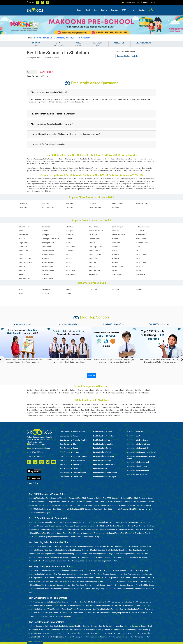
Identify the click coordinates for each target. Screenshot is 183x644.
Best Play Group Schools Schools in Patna (123, 585)
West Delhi (69, 208)
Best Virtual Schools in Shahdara (83, 393)
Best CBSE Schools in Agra (39, 513)
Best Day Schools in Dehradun (78, 633)
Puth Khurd (116, 247)
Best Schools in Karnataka (70, 465)
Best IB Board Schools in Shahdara (87, 404)
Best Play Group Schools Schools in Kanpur (89, 585)
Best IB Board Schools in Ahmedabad (112, 526)
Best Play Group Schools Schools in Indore (129, 578)
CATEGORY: (98, 44)
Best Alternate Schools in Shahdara (143, 404)
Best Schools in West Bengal (105, 477)
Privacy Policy (32, 483)
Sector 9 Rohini (94, 270)
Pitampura (116, 243)
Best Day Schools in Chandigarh (70, 637)
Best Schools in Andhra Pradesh (73, 432)
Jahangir (22, 239)
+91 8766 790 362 (35, 452)
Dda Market (140, 231)
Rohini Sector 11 (25, 251)
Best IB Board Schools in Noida (63, 537)
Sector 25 (92, 263)
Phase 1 (68, 243)
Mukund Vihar (141, 239)
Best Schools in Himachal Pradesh (74, 456)
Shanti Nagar (117, 274)
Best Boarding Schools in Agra (106, 561)
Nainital (22, 293)
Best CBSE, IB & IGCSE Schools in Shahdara (70, 407)
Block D (21, 231)
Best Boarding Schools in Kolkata (96, 546)
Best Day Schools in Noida (119, 637)
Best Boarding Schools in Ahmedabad (113, 550)
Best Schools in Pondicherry (138, 440)
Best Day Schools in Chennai (136, 626)
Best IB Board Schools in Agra (89, 537)
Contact (142, 10)
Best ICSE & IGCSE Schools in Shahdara (65, 410)
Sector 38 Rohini (141, 263)
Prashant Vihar (48, 247)
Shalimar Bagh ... (95, 274)
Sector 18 (116, 259)
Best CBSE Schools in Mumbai (64, 502)
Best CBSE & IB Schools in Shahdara (40, 407)
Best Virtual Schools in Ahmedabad (100, 606)
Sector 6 (68, 267)
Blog (96, 10)
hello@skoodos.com (132, 2)
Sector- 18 (116, 270)
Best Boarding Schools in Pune (57, 550)
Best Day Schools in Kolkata (86, 626)
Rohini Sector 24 (71, 251)
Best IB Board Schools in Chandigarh (129, 533)
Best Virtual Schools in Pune (47, 606)
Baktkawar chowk (142, 227)
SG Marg (22, 274)
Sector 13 (116, 255)
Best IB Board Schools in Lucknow (141, 526)
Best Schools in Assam (69, 436)
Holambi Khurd (141, 235)
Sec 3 (137, 251)
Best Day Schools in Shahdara (78, 38)
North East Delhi (118, 204)
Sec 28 (115, 251)
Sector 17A (93, 259)
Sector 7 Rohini (118, 267)
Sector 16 (69, 259)
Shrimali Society (25, 278)
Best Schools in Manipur (103, 432)
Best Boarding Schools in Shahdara (91, 390)
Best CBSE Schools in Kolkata (90, 498)
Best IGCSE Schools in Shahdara (93, 410)
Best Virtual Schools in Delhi (40, 602)
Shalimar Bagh (71, 274)
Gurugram (46, 289)
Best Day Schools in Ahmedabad (82, 630)
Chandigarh (140, 289)
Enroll (133, 10)
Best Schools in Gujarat (69, 448)
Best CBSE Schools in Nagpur (64, 505)
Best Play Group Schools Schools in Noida (108, 589)
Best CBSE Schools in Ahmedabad (91, 502)
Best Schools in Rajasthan (103, 456)
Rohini (138, 247)
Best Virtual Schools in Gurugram (134, 613)
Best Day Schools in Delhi (39, 626)
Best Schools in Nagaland (103, 444)
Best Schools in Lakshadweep (138, 444)
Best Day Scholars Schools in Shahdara (110, 393)
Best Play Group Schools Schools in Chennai (71, 574)
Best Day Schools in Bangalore (62, 626)
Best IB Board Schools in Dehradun (121, 530)
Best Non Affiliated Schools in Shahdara (62, 416)
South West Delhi (48, 208)
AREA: (79, 44)
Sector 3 (115, 263)
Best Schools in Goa (134, 436)
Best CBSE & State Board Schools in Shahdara (134, 407)
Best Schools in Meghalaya (104, 436)
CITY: (58, 44)
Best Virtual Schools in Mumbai (72, 606)
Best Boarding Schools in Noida (80, 561)
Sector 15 (46, 259)
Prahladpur (23, 247)
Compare (115, 10)
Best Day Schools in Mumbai (57, 630)
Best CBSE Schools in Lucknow (118, 502)
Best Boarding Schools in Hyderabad (125, 546)
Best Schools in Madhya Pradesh (73, 473)
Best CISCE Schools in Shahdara (61, 413)
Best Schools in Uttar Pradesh (105, 473)
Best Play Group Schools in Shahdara (63, 390)
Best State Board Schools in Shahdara (115, 404)
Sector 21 (139, 259)
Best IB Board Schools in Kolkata (95, 522)
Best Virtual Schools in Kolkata (92, 602)
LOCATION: (37, 44)
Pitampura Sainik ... (143, 243)
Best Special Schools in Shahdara (138, 393)
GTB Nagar (93, 235)
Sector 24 (69, 263)
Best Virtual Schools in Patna (80, 613)
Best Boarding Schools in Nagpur (102, 554)
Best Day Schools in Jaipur (124, 633)
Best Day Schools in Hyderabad (111, 626)
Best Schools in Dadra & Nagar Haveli (141, 452)
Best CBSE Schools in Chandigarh (89, 509)
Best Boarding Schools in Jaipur (64, 557)
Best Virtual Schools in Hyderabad (119, 602)
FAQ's (124, 10)
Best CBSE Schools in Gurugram (116, 509)
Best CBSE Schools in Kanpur (40, 509)
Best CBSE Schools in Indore (143, 502)
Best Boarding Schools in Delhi (40, 546)
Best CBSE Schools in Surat (40, 505)
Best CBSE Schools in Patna (64, 509)
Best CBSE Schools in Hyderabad (116, 498)
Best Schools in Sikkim (102, 460)
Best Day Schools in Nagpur (54, 633)
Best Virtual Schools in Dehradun (106, 609)
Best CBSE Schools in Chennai (142, 498)
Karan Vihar (70, 239)
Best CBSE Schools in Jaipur (139, 505)
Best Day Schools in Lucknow (108, 630)
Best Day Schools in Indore (131, 630)
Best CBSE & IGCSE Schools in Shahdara (101, 407)
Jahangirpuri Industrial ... (51, 239)
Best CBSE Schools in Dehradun (89, 505)
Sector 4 (22, 267)
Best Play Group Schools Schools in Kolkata (117, 571)
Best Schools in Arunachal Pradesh (74, 440)
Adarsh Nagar (24, 227)
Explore (104, 10)
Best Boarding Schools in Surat (75, 554)
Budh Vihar (46, 231)
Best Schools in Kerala (69, 469)
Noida (21, 289)
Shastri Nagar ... (141, 274)
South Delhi (23, 208)
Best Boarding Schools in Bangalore (68, 546)
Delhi (36, 38)
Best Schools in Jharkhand (137, 466)
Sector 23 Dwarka (25, 263)
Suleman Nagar (48, 278)
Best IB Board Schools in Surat (67, 530)
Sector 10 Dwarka (49, 255)
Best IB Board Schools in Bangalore (67, 522)
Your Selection (35, 641)
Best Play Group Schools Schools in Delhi (45, 571)
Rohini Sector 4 (94, 251)
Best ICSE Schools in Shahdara (62, 404)
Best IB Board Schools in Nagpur (93, 530)
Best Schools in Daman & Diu (138, 448)
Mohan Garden (94, 239)
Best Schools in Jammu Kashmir (73, 460)
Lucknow (45, 293)
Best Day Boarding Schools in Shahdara (119, 390)
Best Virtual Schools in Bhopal (132, 609)
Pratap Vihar (70, 247)
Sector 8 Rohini (71, 270)
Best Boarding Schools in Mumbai (83, 550)
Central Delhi (23, 204)
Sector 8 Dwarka (48, 270)
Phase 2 (92, 243)
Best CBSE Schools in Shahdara (38, 404)
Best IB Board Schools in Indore (42, 530)
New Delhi (69, 204)
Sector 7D (139, 267)
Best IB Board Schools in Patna (102, 533)
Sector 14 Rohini (25, 259)
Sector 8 (22, 270)
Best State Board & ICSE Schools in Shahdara (122, 410)
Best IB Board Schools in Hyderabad (124, 522)
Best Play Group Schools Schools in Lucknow (93, 578)
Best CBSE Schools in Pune (40, 502)
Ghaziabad (93, 289)
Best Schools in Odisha (102, 448)
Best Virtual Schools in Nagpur (79, 609)
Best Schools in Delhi (135, 432)
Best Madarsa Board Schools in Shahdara (136, 413)
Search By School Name (125, 51)
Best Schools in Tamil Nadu (104, 465)
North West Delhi (47, 38)
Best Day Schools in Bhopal (101, 633)
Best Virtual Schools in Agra (60, 616)
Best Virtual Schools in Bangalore (65, 602)
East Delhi (46, 204)
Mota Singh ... (117, 239)
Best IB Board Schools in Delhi (40, 522)
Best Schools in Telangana (137, 474)
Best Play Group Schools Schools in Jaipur (54, 585)
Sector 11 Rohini (95, 255)
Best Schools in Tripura (102, 469)
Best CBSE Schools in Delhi (39, 498)
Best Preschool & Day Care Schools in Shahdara (52, 393)
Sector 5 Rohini (48, 267)
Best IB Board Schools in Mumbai (83, 526)
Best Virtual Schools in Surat (55, 609)
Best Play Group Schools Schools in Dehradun (108, 581)
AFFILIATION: (120, 44)
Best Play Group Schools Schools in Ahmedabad (55, 578)
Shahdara (60, 38)
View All (91, 375)
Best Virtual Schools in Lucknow (127, 606)
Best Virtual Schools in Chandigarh (106, 613)
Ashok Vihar (70, 227)
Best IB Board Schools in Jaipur (49, 533)
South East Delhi (95, 208)
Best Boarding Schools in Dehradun (130, 554)
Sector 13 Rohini (141, 255)
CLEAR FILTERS (46, 72)
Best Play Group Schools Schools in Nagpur (72, 581)
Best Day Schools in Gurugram (95, 637)
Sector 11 (69, 255)
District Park (23, 235)
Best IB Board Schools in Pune (57, 526)
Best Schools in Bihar (68, 444)
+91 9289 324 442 (35, 457)
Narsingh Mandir (48, 243)
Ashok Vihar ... (94, 227)
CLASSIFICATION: (143, 44)
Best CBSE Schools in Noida (141, 509)
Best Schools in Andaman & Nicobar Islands (141, 457)
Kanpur (68, 293)
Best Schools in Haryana (70, 452)
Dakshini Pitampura (96, 231)
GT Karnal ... (70, 235)
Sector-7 (139, 270)
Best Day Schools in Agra (141, 637)
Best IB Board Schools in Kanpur (76, 533)
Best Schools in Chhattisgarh (138, 470)
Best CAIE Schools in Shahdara (85, 413)
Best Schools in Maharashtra (71, 477)
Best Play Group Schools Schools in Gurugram (72, 589)
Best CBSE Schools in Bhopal (115, 505)
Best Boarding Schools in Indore (49, 554)
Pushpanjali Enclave (96, 247)
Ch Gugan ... (70, 231)
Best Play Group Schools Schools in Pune (106, 574)
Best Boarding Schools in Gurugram (52, 561)
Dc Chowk (116, 231)
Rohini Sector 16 (48, 251)
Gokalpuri (46, 235)
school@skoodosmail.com (39, 448)
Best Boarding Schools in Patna (117, 557)
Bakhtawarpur (117, 227)
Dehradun (116, 289)
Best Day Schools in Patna (46, 637)
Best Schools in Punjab (102, 452)
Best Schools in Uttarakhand (138, 462)
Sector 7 (92, 267)
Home (79, 10)
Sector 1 (22, 255)
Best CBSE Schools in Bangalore (64, 498)
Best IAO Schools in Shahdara (109, 413)
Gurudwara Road (118, 235)
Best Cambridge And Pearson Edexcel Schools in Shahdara (99, 416)
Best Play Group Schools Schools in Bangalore (80, 571)
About (88, 10)
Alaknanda (46, 227)
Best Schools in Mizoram (103, 440)
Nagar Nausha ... (25, 243)
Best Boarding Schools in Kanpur (90, 557)
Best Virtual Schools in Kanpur (55, 613)
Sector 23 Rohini (48, 263)
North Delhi (93, 204)
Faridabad (69, 289)
